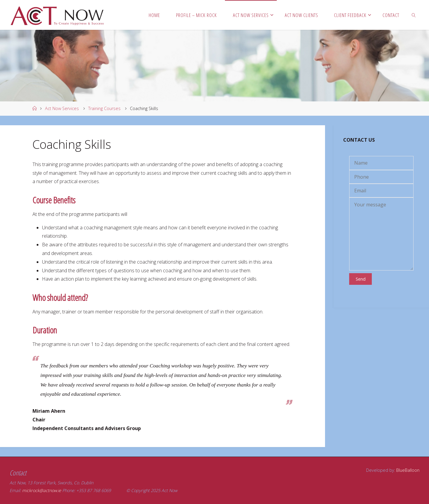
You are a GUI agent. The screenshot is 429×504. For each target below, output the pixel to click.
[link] (414, 15)
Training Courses (104, 108)
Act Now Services (62, 108)
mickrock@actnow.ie (42, 490)
